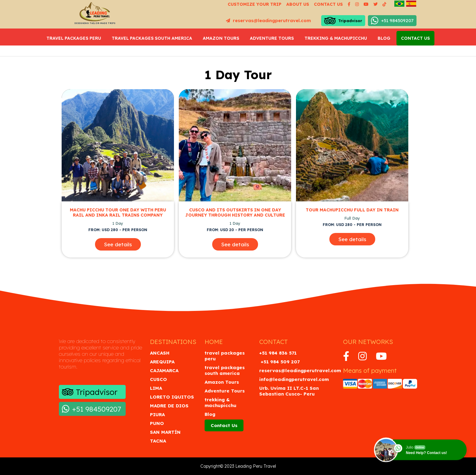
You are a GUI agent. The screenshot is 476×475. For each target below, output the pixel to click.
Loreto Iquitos (172, 397)
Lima (156, 388)
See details (118, 244)
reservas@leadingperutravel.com (268, 20)
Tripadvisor (343, 21)
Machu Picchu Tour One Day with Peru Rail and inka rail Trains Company (118, 213)
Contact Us (415, 38)
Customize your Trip (255, 4)
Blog (384, 38)
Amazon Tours (221, 38)
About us (298, 4)
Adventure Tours (272, 38)
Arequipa (162, 362)
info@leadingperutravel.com (294, 379)
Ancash (160, 353)
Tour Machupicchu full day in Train (352, 210)
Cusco (158, 379)
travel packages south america (152, 38)
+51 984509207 (392, 21)
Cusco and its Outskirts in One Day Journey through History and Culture (235, 213)
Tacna (158, 441)
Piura (157, 414)
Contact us (328, 4)
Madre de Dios (169, 406)
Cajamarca (164, 371)
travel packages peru (74, 38)
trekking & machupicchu (336, 38)
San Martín (165, 432)
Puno (157, 423)
